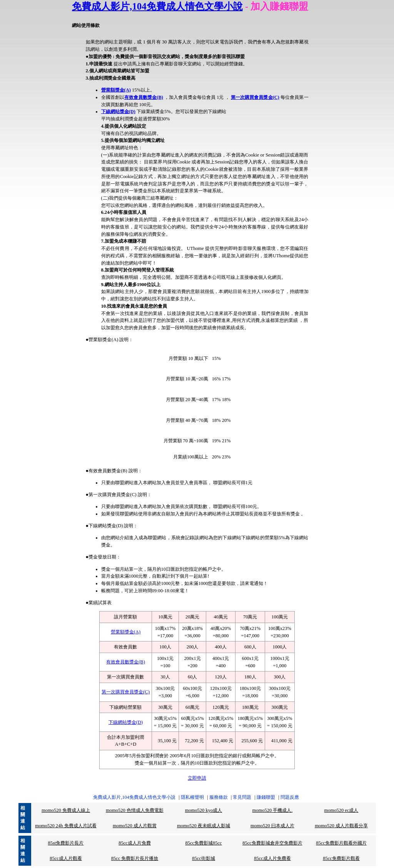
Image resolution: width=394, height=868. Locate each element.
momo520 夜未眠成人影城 (204, 826)
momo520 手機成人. (273, 810)
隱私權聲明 (192, 797)
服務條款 (219, 797)
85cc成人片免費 (135, 843)
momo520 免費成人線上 (66, 810)
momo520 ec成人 (341, 810)
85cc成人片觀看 (66, 858)
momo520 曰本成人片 (272, 826)
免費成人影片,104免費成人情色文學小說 (157, 6)
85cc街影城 (204, 858)
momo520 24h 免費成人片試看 (66, 826)
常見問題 (242, 797)
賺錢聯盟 (266, 797)
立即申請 (197, 778)
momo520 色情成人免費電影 (135, 810)
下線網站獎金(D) (118, 112)
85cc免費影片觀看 (341, 858)
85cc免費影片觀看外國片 (341, 843)
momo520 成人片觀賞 (135, 826)
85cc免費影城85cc (203, 843)
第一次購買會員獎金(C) (255, 97)
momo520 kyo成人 (204, 810)
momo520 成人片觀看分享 (341, 826)
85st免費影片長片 (66, 843)
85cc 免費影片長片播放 (135, 858)
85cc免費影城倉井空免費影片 (272, 843)
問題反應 (290, 797)
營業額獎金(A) (116, 90)
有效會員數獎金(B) (144, 97)
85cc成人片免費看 (272, 858)
